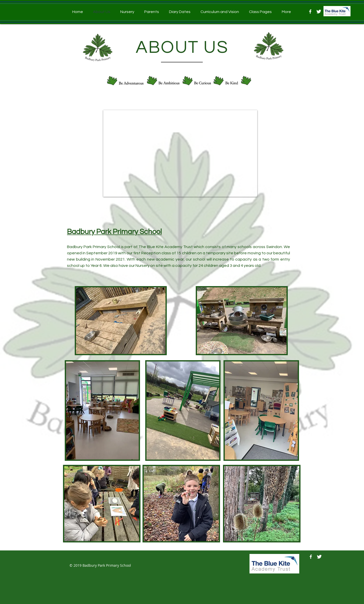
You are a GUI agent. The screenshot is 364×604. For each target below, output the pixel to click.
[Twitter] (319, 12)
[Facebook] (310, 12)
